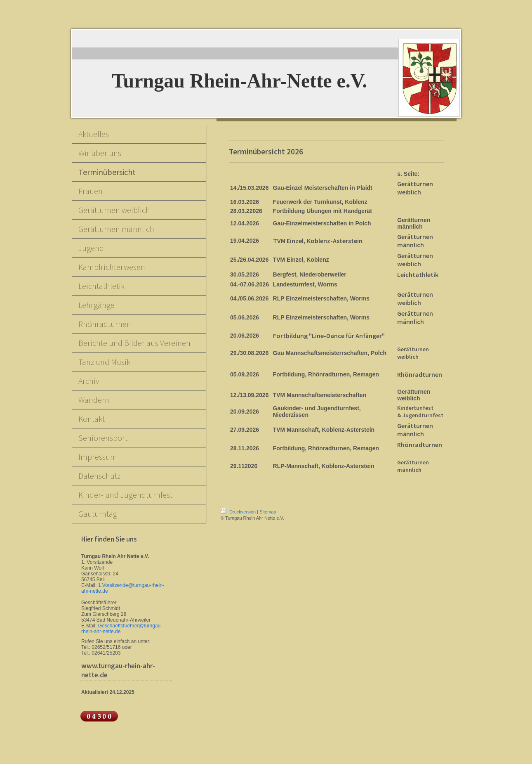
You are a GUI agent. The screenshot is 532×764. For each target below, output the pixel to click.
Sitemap (268, 512)
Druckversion (239, 512)
